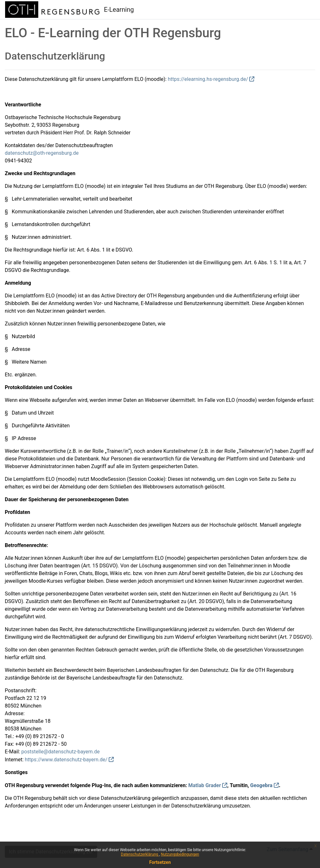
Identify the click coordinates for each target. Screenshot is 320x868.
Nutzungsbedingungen (180, 854)
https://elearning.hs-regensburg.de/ (208, 79)
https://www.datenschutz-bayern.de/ (66, 760)
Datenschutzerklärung (140, 854)
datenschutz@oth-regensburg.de (42, 153)
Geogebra (261, 785)
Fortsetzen (160, 862)
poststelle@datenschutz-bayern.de (61, 752)
